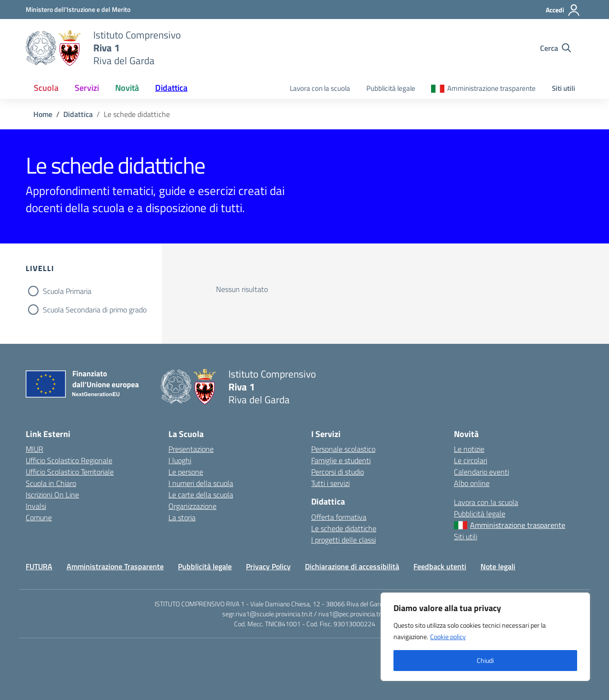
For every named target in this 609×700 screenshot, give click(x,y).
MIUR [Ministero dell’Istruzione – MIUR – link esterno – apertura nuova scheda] (34, 449)
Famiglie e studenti (341, 460)
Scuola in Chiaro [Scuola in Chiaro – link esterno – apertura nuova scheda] (51, 483)
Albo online (472, 483)
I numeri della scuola (201, 483)
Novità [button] (127, 88)
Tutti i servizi (330, 483)
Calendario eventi (481, 472)
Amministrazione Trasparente (115, 566)
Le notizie (469, 449)
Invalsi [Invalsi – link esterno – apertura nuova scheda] (36, 506)
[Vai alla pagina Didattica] (78, 114)
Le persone (186, 472)
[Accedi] (563, 10)
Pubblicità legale (391, 88)
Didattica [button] (171, 88)
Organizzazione (192, 506)
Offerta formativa (339, 517)
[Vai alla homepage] (54, 48)
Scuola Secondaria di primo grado (95, 310)
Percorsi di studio (338, 472)
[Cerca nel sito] (555, 48)
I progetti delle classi (344, 540)
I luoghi (180, 460)
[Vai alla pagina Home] (43, 114)
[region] (485, 637)
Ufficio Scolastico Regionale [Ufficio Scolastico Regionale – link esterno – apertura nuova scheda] (69, 460)
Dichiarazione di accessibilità (352, 566)
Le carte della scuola (201, 495)
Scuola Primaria (67, 291)
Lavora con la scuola (320, 88)
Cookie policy (448, 637)
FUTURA (39, 566)
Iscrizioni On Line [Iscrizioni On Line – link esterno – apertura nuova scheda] (52, 495)
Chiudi (485, 660)
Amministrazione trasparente (491, 88)
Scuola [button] (46, 88)
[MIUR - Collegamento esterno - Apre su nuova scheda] (78, 9)
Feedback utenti (440, 566)
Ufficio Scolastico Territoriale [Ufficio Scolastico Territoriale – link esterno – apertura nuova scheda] (70, 472)
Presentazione (191, 449)
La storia (182, 517)
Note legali (498, 566)
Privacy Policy (268, 566)
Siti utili (564, 88)
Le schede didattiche (344, 528)
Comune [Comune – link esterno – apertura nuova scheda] (39, 517)
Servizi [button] (87, 88)
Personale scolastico (343, 449)
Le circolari (471, 460)
